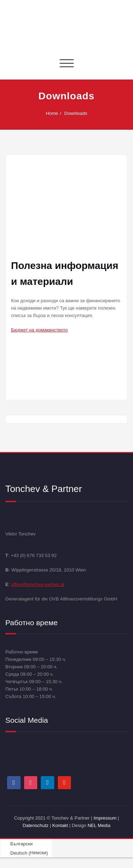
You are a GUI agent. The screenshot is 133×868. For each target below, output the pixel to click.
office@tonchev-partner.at (38, 584)
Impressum (105, 818)
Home (54, 113)
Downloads (78, 113)
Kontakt (60, 825)
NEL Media (99, 825)
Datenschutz (36, 825)
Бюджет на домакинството (39, 330)
